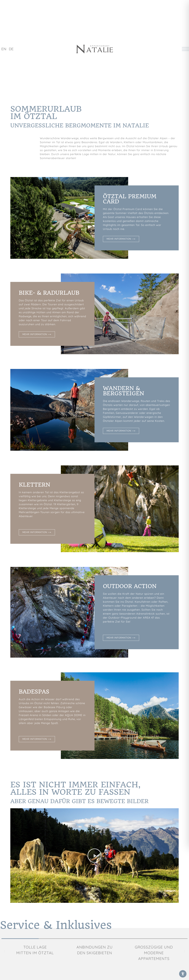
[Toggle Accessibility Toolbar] (183, 974)
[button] (94, 856)
